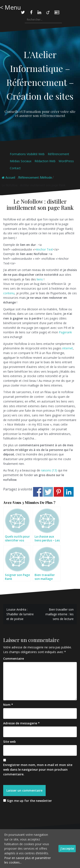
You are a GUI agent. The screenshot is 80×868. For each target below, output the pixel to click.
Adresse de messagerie (21, 723)
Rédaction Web (45, 161)
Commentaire (14, 659)
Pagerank (65, 332)
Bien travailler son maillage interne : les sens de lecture (60, 614)
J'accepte (67, 848)
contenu (9, 293)
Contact (15, 168)
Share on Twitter (48, 492)
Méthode (46, 178)
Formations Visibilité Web (27, 154)
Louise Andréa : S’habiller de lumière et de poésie (20, 614)
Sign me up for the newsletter (28, 801)
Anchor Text (44, 249)
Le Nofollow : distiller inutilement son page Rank (34, 185)
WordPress (66, 161)
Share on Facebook (38, 492)
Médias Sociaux (21, 161)
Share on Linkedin (69, 492)
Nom (8, 705)
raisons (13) (49, 470)
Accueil (8, 178)
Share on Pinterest (59, 492)
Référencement (58, 154)
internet (68, 348)
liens (40, 279)
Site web (9, 742)
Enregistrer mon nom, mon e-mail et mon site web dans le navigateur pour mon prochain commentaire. (38, 769)
